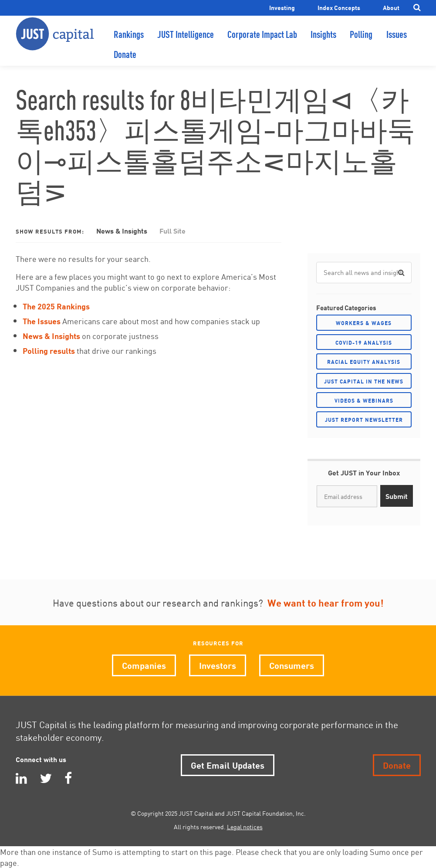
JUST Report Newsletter (364, 419)
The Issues (42, 320)
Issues (397, 42)
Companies (144, 665)
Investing (282, 7)
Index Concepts (339, 7)
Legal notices (245, 827)
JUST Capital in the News (364, 381)
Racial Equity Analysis (364, 361)
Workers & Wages (364, 323)
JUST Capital (55, 41)
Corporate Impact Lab (262, 42)
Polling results (49, 350)
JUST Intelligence (186, 42)
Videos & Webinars (364, 400)
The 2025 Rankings (56, 306)
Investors (218, 665)
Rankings (129, 42)
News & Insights (122, 230)
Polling (361, 42)
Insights (323, 42)
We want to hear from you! (326, 602)
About (391, 7)
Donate (125, 62)
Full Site (172, 230)
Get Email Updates (228, 765)
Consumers (292, 665)
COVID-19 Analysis (364, 342)
